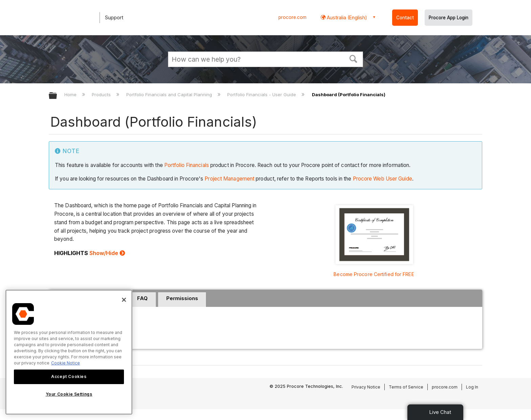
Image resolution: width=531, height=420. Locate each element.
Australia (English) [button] (346, 17)
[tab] (143, 300)
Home (71, 94)
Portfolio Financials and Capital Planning (170, 94)
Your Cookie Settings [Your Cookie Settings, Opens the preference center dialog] (69, 394)
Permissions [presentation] (182, 298)
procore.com (292, 17)
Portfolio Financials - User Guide (262, 94)
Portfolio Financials (187, 165)
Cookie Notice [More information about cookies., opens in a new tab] (66, 363)
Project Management (229, 179)
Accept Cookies (69, 376)
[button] (354, 58)
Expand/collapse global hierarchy (57, 96)
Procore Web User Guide (383, 179)
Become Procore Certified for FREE (374, 274)
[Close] (124, 300)
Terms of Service (406, 387)
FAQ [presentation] (142, 298)
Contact (405, 18)
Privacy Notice (366, 387)
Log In (472, 387)
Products (102, 94)
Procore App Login (449, 18)
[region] (69, 352)
